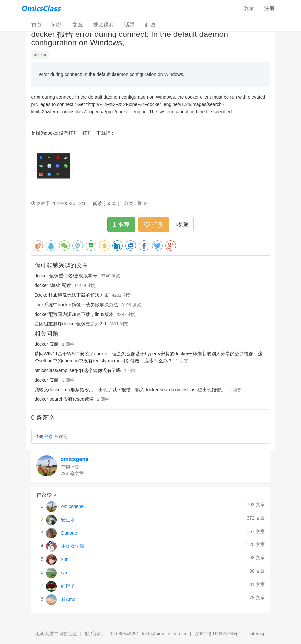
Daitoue (69, 533)
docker (40, 55)
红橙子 (68, 586)
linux (143, 203)
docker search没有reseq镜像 (64, 399)
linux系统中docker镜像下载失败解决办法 (76, 305)
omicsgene (75, 459)
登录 (249, 8)
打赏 (154, 225)
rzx (64, 572)
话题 (129, 25)
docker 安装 (47, 344)
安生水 (68, 519)
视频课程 (104, 25)
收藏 (182, 225)
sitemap (258, 634)
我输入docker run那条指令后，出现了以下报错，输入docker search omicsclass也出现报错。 (130, 390)
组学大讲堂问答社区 (56, 634)
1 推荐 (121, 225)
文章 (78, 25)
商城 (150, 25)
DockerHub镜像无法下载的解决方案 (72, 295)
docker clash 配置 (53, 285)
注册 (269, 8)
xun (65, 559)
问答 (57, 25)
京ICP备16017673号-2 (218, 634)
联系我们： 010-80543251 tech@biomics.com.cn (136, 634)
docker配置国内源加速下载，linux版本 (74, 314)
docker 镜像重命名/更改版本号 (66, 276)
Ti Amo (68, 599)
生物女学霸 (73, 546)
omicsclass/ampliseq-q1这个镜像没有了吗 (78, 370)
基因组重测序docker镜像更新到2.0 (70, 324)
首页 (39, 24)
